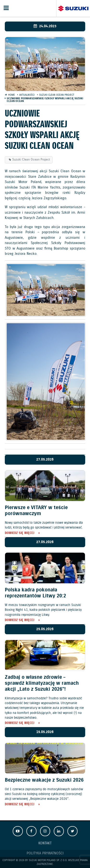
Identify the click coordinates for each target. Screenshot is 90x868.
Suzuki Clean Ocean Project (31, 160)
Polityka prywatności (45, 853)
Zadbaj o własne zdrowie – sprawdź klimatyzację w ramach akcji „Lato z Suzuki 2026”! (42, 683)
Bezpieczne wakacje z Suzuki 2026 (44, 780)
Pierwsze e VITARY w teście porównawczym (36, 511)
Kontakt (45, 843)
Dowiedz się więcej (20, 533)
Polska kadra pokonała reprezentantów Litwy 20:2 (35, 593)
